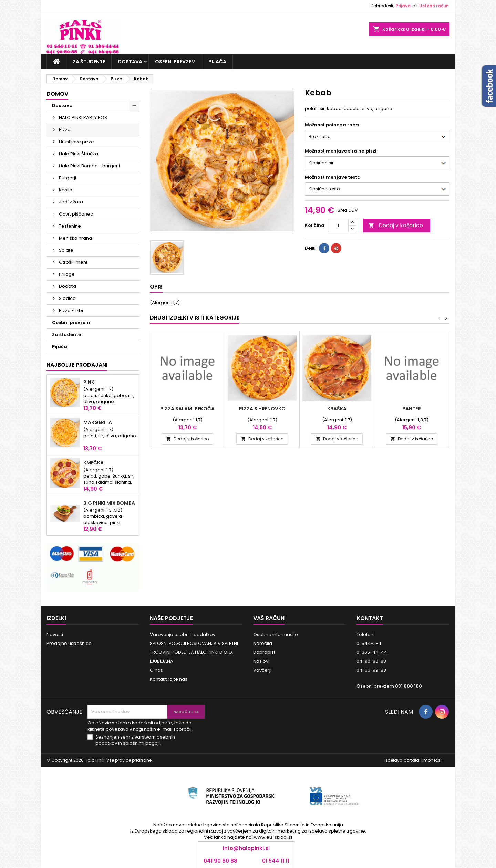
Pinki (90, 382)
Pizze (65, 130)
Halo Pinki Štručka (79, 154)
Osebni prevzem (175, 62)
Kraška (337, 409)
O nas (156, 670)
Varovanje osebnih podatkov (183, 634)
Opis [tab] (156, 287)
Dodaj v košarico (396, 225)
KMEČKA (94, 463)
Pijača (217, 62)
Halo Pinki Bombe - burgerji (89, 166)
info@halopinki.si (246, 848)
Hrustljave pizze (76, 142)
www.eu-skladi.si (273, 837)
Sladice (67, 298)
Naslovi (261, 661)
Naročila (263, 643)
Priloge (67, 274)
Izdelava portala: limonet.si (413, 760)
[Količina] (338, 226)
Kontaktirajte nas (169, 679)
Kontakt (370, 618)
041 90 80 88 (220, 861)
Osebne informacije (276, 634)
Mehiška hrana (75, 238)
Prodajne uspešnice (69, 643)
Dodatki (68, 286)
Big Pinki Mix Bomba (109, 503)
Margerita (98, 422)
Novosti (55, 634)
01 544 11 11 (276, 861)
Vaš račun (269, 618)
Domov (57, 94)
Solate (66, 250)
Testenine (70, 226)
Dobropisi (264, 652)
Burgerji (68, 178)
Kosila (66, 190)
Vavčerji (262, 670)
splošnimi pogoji (141, 743)
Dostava (130, 62)
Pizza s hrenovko (262, 409)
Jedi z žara (71, 202)
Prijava (403, 6)
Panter (412, 409)
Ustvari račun (434, 6)
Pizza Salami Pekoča (187, 409)
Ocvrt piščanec (76, 214)
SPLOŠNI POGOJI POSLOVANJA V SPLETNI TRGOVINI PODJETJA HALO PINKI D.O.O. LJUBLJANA (194, 652)
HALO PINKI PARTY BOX (83, 118)
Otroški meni (73, 262)
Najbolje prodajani (77, 365)
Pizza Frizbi (71, 310)
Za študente (89, 62)
